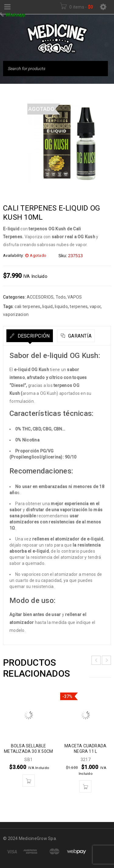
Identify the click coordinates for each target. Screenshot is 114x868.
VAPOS (75, 297)
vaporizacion (16, 314)
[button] (29, 781)
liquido (61, 306)
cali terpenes (27, 306)
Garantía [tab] (79, 336)
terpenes (79, 306)
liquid (48, 306)
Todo (61, 297)
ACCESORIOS (40, 297)
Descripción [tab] (33, 336)
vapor (95, 306)
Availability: (13, 255)
